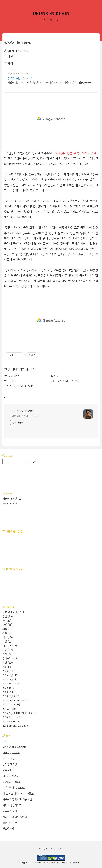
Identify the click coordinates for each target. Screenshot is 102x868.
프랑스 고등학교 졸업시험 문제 (22, 386)
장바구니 (10, 658)
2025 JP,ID (10, 675)
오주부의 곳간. (10, 811)
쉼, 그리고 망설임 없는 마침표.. (19, 794)
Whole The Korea (17, 43)
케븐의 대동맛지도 (12, 499)
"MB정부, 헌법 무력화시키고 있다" (76, 153)
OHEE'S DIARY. (11, 753)
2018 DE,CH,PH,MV (16, 700)
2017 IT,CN (11, 705)
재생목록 (10, 646)
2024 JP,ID (10, 679)
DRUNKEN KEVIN (51, 13)
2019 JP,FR (11, 696)
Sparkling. (8, 758)
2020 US (9, 692)
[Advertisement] (51, 119)
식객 (8, 637)
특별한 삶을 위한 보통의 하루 (24, 416)
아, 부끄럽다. (12, 376)
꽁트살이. (7, 770)
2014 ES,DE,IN (12, 717)
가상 (7, 633)
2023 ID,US (11, 684)
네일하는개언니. (11, 776)
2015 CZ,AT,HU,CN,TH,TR (20, 713)
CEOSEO (77, 863)
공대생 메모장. (10, 764)
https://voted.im (15, 73)
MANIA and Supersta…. (16, 747)
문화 (8, 642)
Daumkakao (53, 863)
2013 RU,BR (11, 721)
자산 (7, 654)
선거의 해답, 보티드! (20, 78)
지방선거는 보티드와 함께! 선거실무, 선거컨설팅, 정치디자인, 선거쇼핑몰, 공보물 (49, 83)
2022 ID (9, 688)
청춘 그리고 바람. (11, 823)
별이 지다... (11, 381)
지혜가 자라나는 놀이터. (15, 817)
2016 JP (9, 709)
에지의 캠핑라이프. (12, 805)
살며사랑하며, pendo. (14, 788)
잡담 (8, 616)
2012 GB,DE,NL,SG (16, 726)
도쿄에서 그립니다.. (13, 782)
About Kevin (10, 504)
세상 (9, 63)
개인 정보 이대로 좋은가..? (67, 381)
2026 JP (9, 671)
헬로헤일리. (9, 829)
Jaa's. (6, 741)
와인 (8, 650)
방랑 (8, 663)
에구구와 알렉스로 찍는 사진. (18, 799)
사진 (7, 625)
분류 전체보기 (14, 612)
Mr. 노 (55, 376)
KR (7, 667)
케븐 (24, 863)
